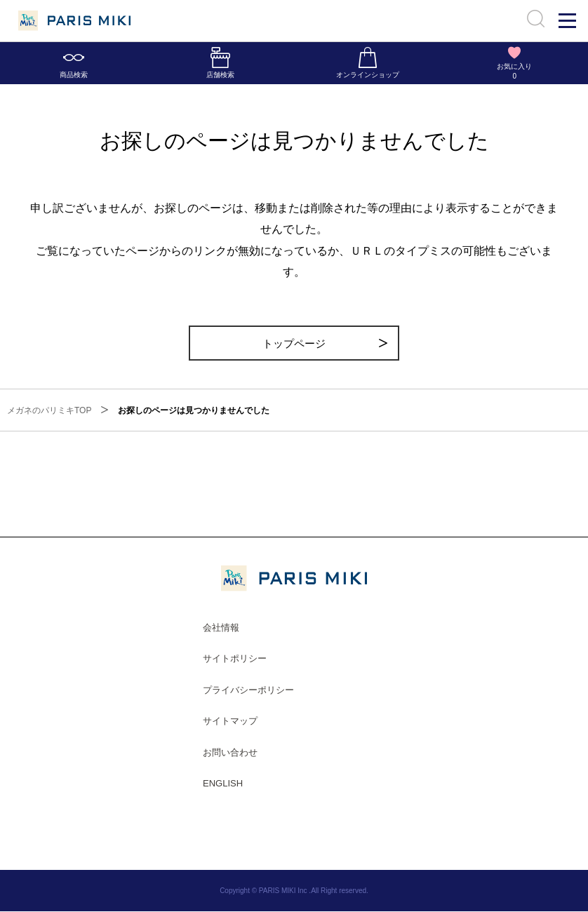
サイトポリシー (235, 659)
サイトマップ (230, 722)
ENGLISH (223, 784)
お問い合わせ (230, 753)
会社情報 (221, 628)
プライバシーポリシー (248, 690)
